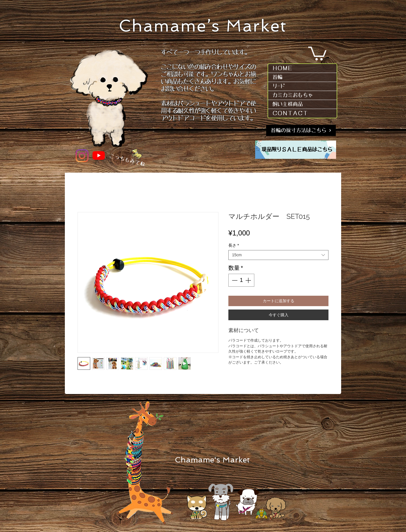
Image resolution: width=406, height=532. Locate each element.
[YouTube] (99, 155)
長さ (234, 245)
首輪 (277, 77)
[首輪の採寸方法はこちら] (301, 130)
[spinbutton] (241, 280)
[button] (317, 53)
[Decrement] (234, 280)
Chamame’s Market (203, 26)
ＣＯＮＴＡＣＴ (290, 113)
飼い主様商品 (288, 104)
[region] (296, 150)
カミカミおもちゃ (293, 95)
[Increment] (249, 280)
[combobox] (278, 255)
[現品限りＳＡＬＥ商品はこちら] (297, 150)
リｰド (279, 86)
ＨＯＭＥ (283, 68)
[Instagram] (82, 156)
